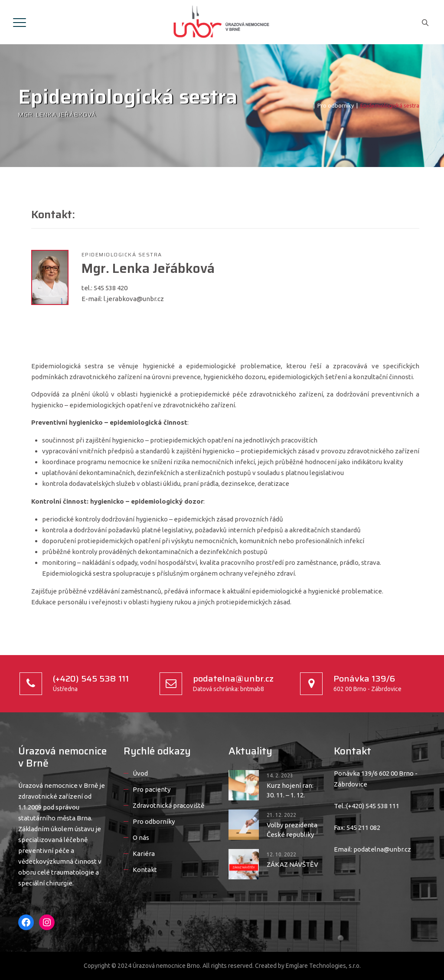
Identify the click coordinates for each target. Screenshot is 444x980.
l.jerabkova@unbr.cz (134, 299)
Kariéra (144, 854)
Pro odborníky (154, 821)
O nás (141, 837)
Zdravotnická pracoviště (168, 805)
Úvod (140, 773)
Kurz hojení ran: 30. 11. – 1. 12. (290, 790)
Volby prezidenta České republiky (292, 830)
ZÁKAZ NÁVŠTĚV (292, 864)
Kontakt (145, 870)
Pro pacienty (152, 789)
